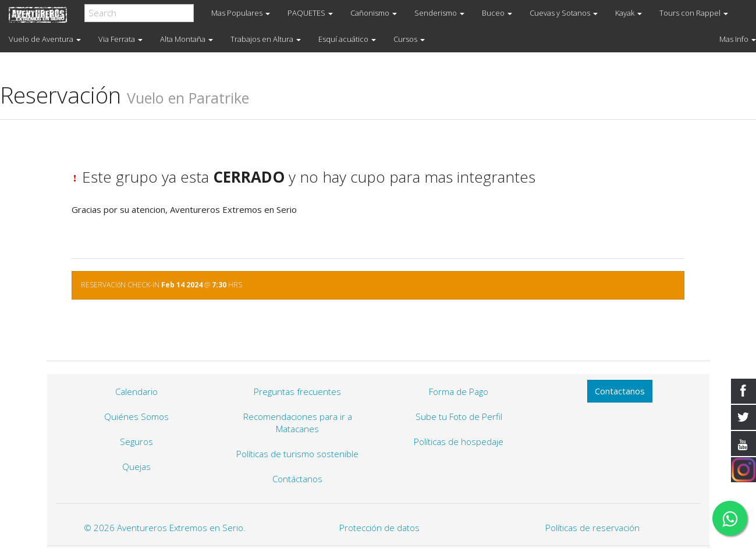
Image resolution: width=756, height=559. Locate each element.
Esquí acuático (347, 39)
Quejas (136, 467)
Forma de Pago (459, 391)
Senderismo (439, 13)
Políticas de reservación (592, 528)
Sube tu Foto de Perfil (459, 416)
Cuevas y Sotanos (564, 13)
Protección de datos (379, 528)
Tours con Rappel (694, 13)
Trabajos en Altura (266, 39)
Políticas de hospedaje (459, 441)
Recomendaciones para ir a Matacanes (298, 423)
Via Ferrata (120, 39)
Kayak (629, 13)
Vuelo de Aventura (45, 39)
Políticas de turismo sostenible (297, 454)
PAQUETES (310, 13)
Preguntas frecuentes (297, 391)
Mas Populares (241, 13)
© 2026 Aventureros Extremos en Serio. (165, 528)
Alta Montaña (187, 39)
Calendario (136, 391)
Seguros (136, 441)
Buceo (497, 13)
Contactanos (620, 391)
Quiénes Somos (136, 416)
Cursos (409, 39)
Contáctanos (297, 479)
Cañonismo (374, 13)
